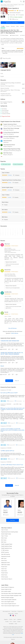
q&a (17, 26)
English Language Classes (7, 544)
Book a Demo (9, 381)
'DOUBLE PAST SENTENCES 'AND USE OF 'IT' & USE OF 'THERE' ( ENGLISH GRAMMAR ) (12, 353)
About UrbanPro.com (6, 611)
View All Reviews (12, 328)
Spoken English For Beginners (8, 587)
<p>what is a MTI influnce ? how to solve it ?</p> (12, 465)
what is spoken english (6, 591)
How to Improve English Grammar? (9, 604)
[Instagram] (13, 616)
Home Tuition (4, 571)
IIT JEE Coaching (5, 550)
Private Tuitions (4, 573)
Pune (11, 622)
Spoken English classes (6, 534)
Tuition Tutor (4, 569)
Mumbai (7, 622)
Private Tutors (4, 567)
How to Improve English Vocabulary (9, 600)
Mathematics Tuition (6, 563)
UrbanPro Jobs (11, 614)
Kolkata (14, 622)
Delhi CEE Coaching (6, 554)
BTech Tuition (4, 538)
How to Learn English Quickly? (8, 602)
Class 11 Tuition (5, 536)
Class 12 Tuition (8, 248)
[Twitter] (15, 616)
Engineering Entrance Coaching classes (10, 532)
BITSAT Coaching (5, 552)
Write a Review (15, 333)
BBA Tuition (4, 542)
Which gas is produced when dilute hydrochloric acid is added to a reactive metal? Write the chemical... (12, 409)
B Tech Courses (5, 577)
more (12, 259)
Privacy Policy (20, 611)
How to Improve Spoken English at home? (10, 606)
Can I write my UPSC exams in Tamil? (9, 393)
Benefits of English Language (7, 598)
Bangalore (6, 619)
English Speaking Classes (7, 546)
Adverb (2, 366)
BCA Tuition (4, 540)
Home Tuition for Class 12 (7, 579)
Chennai (11, 619)
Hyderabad (19, 619)
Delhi (15, 619)
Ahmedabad (11, 624)
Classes (8, 26)
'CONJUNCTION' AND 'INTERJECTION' (10, 341)
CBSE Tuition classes (6, 565)
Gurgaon (19, 622)
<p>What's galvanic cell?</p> (7, 451)
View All (17, 485)
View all (17, 381)
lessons (22, 26)
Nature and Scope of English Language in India (11, 595)
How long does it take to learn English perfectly (11, 593)
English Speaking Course (7, 548)
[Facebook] (11, 616)
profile (3, 26)
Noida (16, 624)
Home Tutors (4, 561)
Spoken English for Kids (6, 589)
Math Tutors (4, 558)
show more (5, 53)
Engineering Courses (6, 556)
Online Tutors (4, 575)
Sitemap (16, 614)
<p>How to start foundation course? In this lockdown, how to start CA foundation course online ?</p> (12, 430)
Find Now (12, 520)
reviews (13, 26)
